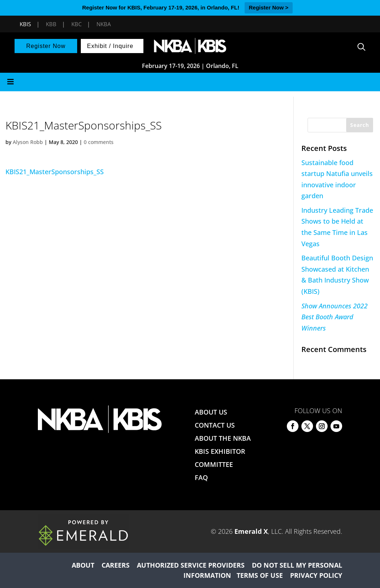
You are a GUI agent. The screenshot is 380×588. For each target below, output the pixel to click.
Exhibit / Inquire (110, 46)
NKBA (104, 24)
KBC (76, 24)
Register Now (46, 46)
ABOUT (83, 565)
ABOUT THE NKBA (223, 438)
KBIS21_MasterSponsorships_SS (55, 172)
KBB (51, 24)
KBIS (25, 24)
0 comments (99, 142)
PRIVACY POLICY (316, 575)
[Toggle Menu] (190, 82)
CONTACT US (215, 425)
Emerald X (251, 531)
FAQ (201, 477)
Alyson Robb (28, 142)
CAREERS (116, 565)
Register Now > (269, 7)
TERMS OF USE (260, 575)
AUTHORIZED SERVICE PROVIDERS (191, 565)
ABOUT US (211, 412)
